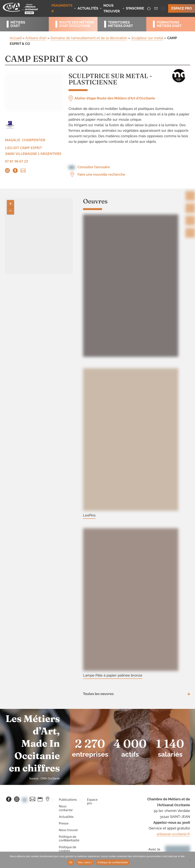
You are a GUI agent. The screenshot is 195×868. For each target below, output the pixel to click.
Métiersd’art (18, 24)
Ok (71, 862)
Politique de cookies (68, 849)
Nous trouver (68, 830)
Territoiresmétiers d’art (120, 24)
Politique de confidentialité (69, 839)
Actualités (66, 817)
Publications (68, 800)
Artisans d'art (36, 38)
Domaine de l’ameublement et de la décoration (89, 38)
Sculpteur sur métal (147, 38)
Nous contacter (66, 808)
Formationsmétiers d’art (169, 24)
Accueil (16, 38)
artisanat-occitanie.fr (173, 834)
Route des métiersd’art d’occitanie (75, 24)
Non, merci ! (85, 862)
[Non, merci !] (190, 860)
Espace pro (92, 801)
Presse (64, 823)
